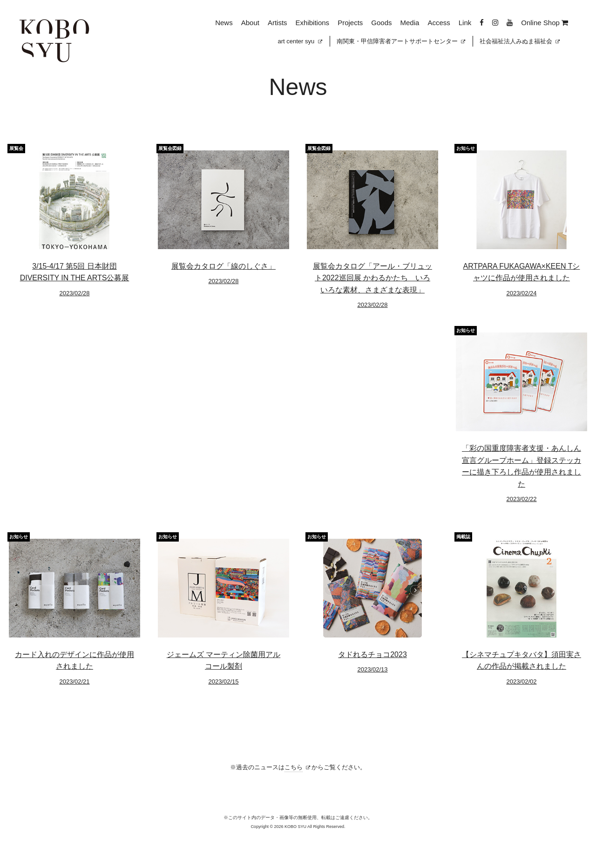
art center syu (300, 41)
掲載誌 (463, 537)
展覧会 (16, 148)
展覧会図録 (170, 148)
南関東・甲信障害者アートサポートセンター (401, 41)
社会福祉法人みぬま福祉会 (520, 41)
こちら (294, 767)
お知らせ (466, 148)
